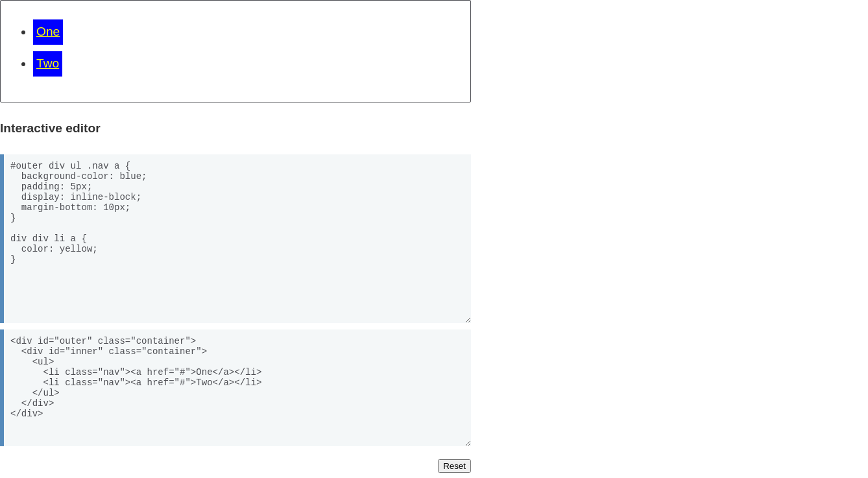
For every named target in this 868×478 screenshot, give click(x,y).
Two (48, 63)
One (48, 31)
